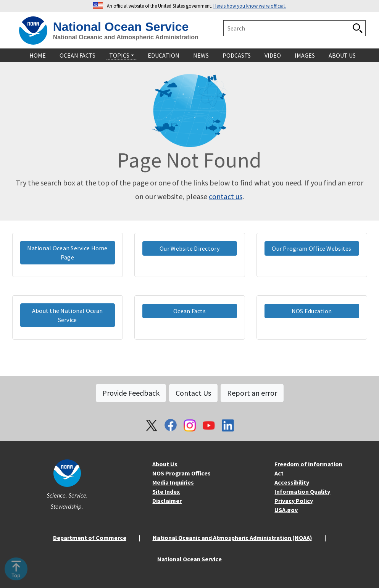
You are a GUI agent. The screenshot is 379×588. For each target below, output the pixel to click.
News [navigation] (201, 55)
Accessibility (292, 482)
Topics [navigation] (119, 55)
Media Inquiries (173, 482)
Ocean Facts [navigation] (77, 55)
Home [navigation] (38, 55)
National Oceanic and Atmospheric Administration (126, 37)
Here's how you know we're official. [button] (250, 6)
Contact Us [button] (193, 393)
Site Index (166, 491)
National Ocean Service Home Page (67, 253)
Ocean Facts (189, 311)
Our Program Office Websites (311, 248)
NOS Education (312, 311)
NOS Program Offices (181, 473)
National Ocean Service (121, 27)
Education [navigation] (164, 55)
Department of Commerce (90, 538)
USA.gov (286, 510)
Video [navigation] (273, 55)
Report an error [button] (252, 393)
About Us (165, 464)
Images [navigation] (305, 55)
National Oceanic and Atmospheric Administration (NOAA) (232, 538)
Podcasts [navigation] (237, 55)
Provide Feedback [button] (131, 393)
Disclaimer (167, 501)
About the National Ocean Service (68, 315)
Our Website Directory (189, 248)
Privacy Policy (294, 501)
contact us (226, 196)
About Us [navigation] (342, 55)
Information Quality (302, 491)
